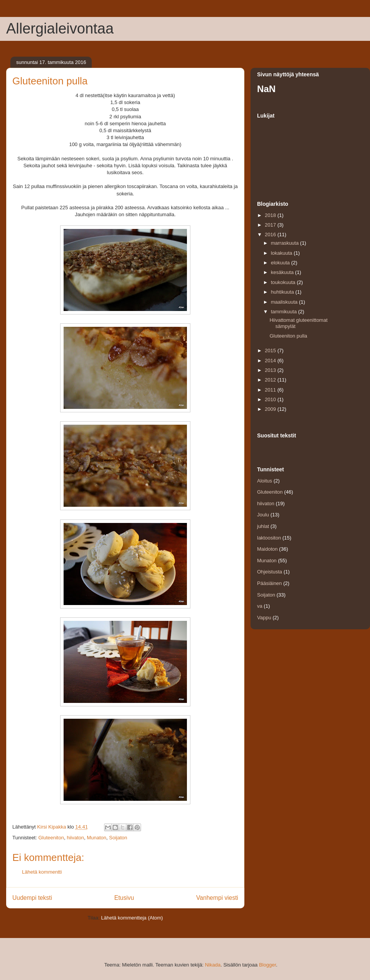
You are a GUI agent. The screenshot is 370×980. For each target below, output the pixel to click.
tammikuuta (285, 312)
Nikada (213, 965)
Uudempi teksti (32, 898)
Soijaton (118, 838)
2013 (271, 370)
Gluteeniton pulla (288, 336)
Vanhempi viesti (217, 898)
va (260, 606)
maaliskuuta (285, 302)
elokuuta (281, 263)
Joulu (263, 515)
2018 (271, 215)
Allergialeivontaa (60, 29)
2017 (271, 225)
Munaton (97, 838)
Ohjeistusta (270, 572)
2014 (271, 361)
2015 (271, 350)
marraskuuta (286, 243)
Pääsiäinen (269, 583)
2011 (271, 390)
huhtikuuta (283, 292)
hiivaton (75, 838)
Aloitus (265, 481)
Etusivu (124, 898)
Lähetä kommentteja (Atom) (132, 918)
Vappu (264, 618)
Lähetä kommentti (42, 872)
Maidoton (267, 549)
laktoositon (269, 538)
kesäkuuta (283, 272)
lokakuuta (282, 253)
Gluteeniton (51, 838)
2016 (271, 234)
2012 (271, 380)
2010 (271, 399)
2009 (271, 409)
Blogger (267, 965)
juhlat (263, 526)
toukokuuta (284, 282)
